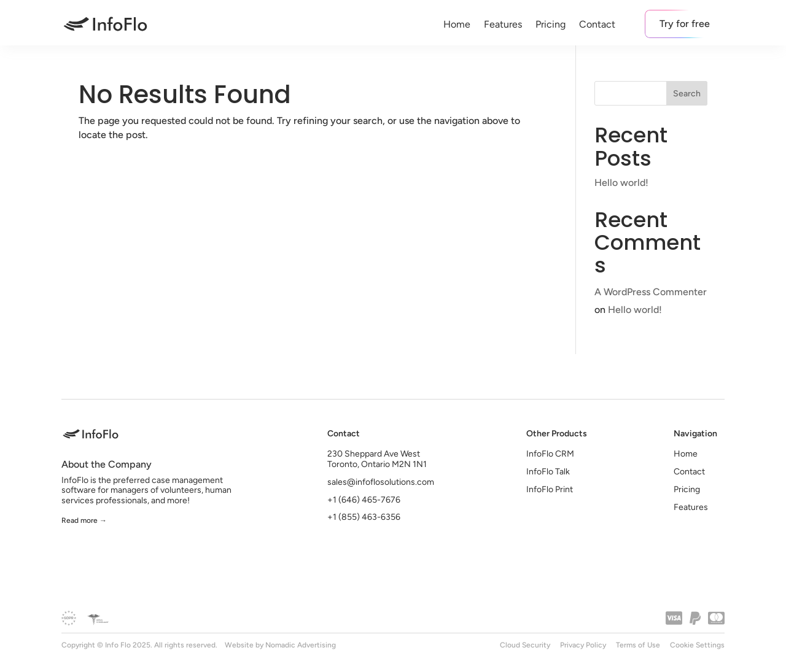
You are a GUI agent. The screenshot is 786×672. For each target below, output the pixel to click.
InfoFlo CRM (550, 454)
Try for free (685, 24)
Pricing (551, 24)
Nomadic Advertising (301, 645)
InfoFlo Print (550, 489)
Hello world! (621, 183)
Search (687, 94)
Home (457, 24)
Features (503, 24)
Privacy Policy (583, 645)
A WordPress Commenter (651, 292)
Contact (597, 24)
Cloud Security (525, 645)
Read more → (84, 520)
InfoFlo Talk (548, 472)
